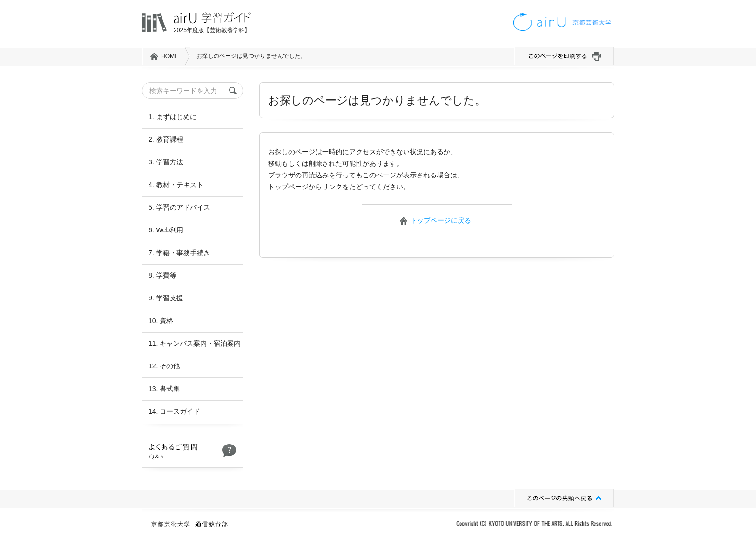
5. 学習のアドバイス (179, 207)
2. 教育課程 (166, 139)
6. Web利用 (166, 230)
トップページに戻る (441, 220)
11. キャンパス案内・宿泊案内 (195, 343)
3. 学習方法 (166, 162)
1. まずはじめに (173, 117)
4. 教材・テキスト (176, 185)
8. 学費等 (162, 275)
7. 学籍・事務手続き (179, 253)
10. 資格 (161, 321)
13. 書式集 (164, 389)
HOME (170, 56)
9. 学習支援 (166, 298)
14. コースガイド (174, 411)
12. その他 (164, 366)
